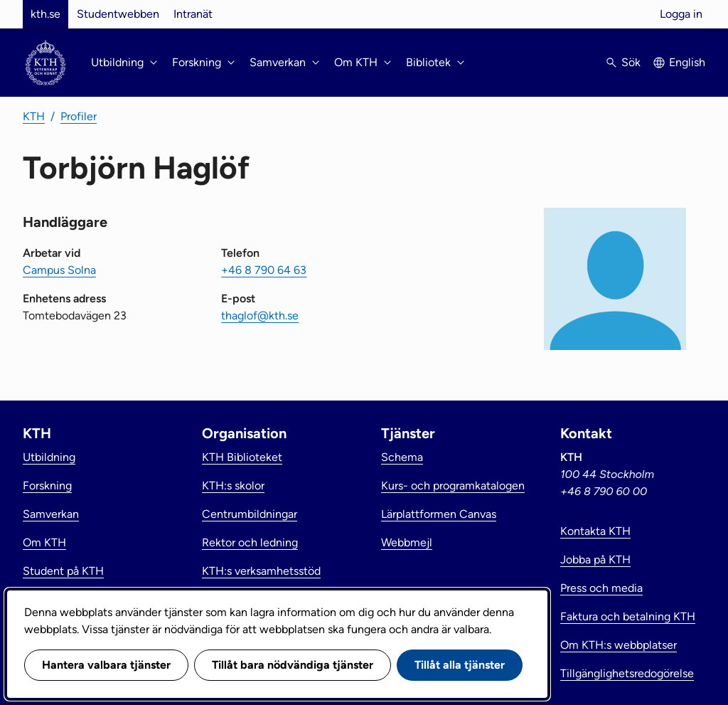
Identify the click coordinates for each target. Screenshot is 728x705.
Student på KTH (63, 571)
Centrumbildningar (250, 514)
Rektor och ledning (250, 542)
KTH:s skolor (233, 486)
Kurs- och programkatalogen (453, 486)
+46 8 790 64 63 (264, 270)
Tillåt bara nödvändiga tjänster (293, 665)
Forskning (47, 486)
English (687, 62)
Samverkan (51, 514)
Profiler (79, 116)
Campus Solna (59, 270)
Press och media (601, 588)
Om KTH (44, 542)
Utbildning (49, 457)
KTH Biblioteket (242, 457)
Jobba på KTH (595, 560)
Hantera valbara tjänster (106, 665)
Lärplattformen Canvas (439, 514)
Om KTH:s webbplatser (619, 645)
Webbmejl (407, 542)
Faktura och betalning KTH (628, 616)
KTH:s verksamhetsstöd (261, 571)
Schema (402, 457)
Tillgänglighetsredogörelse (627, 673)
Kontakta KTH (595, 531)
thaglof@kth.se (260, 316)
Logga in (681, 14)
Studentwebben (118, 14)
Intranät (193, 14)
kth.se (45, 14)
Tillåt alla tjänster (460, 665)
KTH (34, 116)
